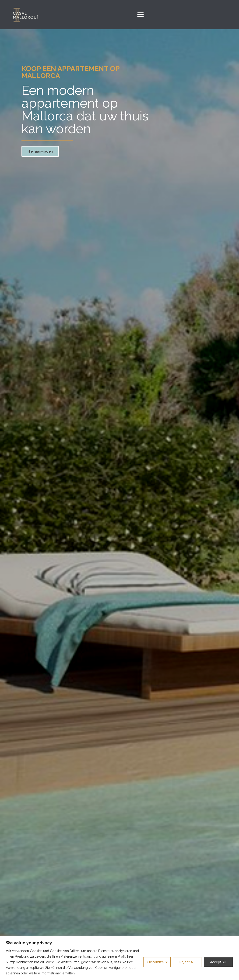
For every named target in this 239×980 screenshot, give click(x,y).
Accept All (218, 962)
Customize (155, 962)
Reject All (187, 962)
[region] (119, 958)
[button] (140, 15)
